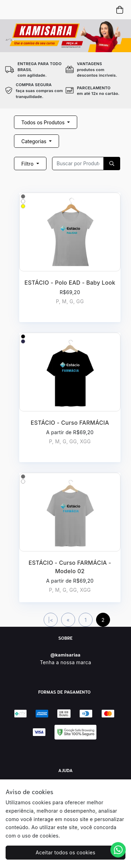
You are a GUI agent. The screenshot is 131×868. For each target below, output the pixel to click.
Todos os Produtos (44, 122)
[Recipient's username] (78, 164)
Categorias (35, 141)
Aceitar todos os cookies (65, 852)
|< (51, 620)
